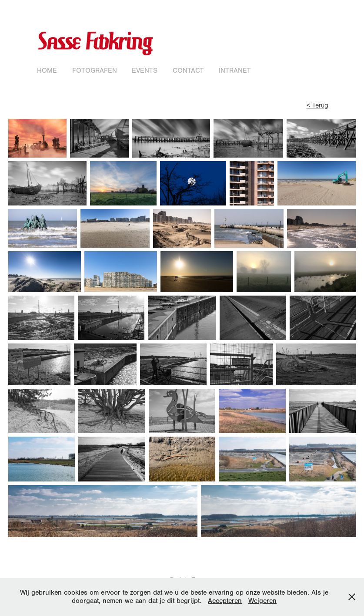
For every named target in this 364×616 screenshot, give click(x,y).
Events (145, 71)
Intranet (235, 71)
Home (47, 71)
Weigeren (262, 601)
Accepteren (225, 601)
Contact (188, 71)
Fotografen (95, 71)
